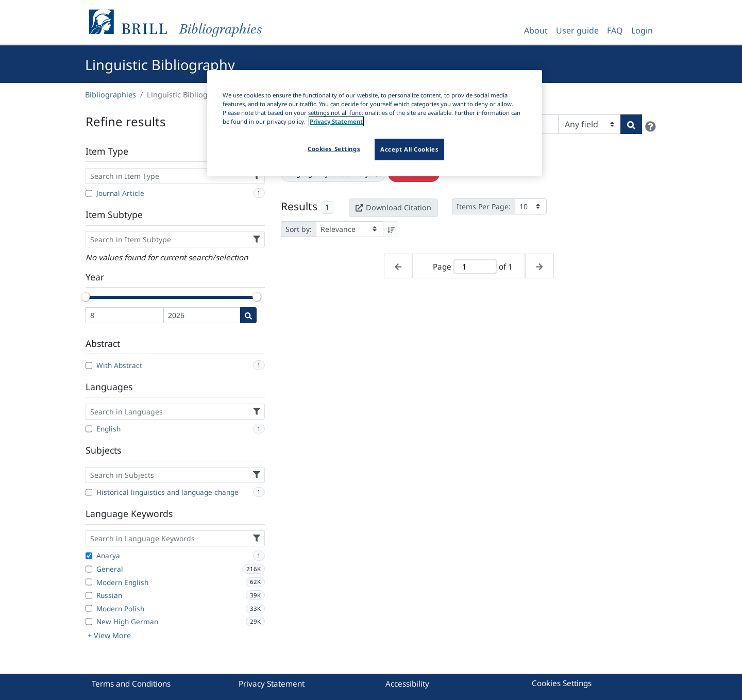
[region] (375, 123)
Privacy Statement (272, 684)
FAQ (615, 30)
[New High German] (89, 622)
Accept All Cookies (409, 149)
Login (642, 30)
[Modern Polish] (89, 608)
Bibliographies (111, 95)
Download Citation (393, 207)
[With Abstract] (89, 365)
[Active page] (475, 267)
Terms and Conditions (131, 684)
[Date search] (248, 315)
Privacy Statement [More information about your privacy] (336, 121)
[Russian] (89, 595)
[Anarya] (89, 556)
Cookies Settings (562, 683)
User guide (577, 30)
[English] (89, 429)
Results (299, 206)
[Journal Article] (89, 193)
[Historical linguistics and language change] (89, 492)
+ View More (109, 635)
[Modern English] (89, 582)
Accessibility (407, 684)
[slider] (86, 297)
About (536, 30)
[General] (89, 569)
